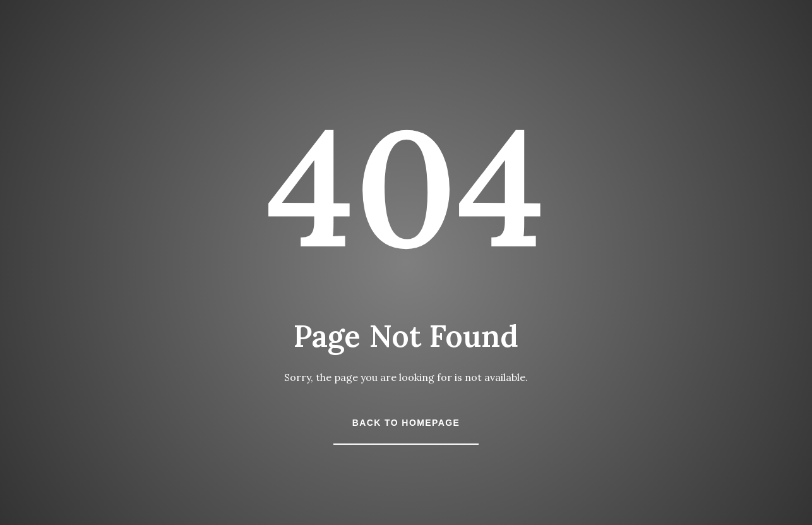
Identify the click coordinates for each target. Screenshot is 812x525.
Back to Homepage (406, 423)
